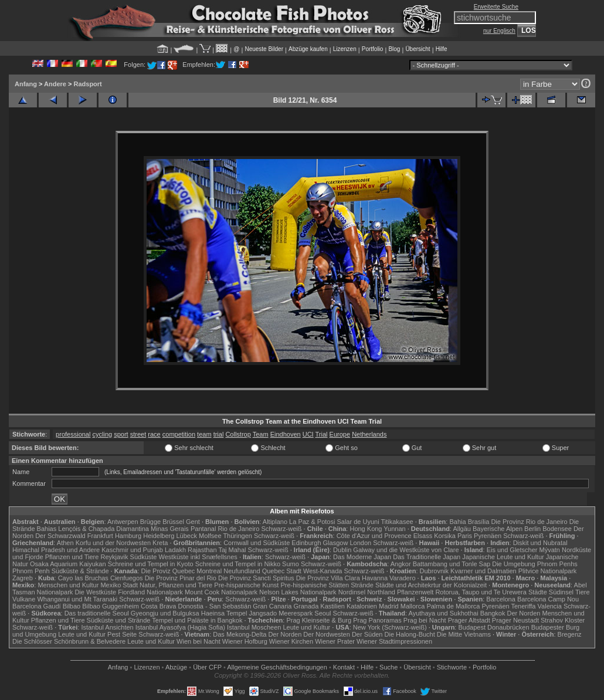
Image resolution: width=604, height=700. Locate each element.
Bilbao (72, 606)
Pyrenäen (488, 536)
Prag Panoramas (377, 620)
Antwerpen (123, 522)
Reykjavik (114, 557)
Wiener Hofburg (245, 641)
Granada (306, 606)
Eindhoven (286, 434)
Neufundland (242, 571)
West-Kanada (323, 571)
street (138, 434)
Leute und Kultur (307, 627)
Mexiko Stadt (119, 585)
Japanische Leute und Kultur (503, 557)
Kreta (160, 543)
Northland (381, 592)
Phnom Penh (31, 571)
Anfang (26, 84)
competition (179, 434)
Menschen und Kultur (68, 585)
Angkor (401, 564)
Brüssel (173, 522)
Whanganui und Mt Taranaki (77, 599)
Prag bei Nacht (425, 620)
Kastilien (332, 606)
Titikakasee (397, 522)
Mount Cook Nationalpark (221, 592)
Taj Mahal (232, 550)
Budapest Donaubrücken (493, 627)
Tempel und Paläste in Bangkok (197, 620)
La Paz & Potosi (312, 522)
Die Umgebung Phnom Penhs (535, 564)
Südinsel (561, 592)
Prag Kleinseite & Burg (319, 620)
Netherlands (369, 434)
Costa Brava (159, 606)
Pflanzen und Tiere (72, 557)
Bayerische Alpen (498, 529)
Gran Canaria (272, 606)
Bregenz (570, 634)
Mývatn (550, 550)
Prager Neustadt (515, 620)
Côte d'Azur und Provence (374, 536)
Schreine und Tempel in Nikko (238, 564)
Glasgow (336, 543)
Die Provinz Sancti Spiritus (256, 578)
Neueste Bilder (264, 49)
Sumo (291, 564)
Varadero (402, 578)
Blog (394, 49)
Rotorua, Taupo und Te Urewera (481, 592)
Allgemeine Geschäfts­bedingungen (277, 667)
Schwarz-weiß (281, 529)
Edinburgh (306, 543)
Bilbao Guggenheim (111, 606)
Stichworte (452, 667)
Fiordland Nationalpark (150, 592)
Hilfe (442, 49)
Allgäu (462, 529)
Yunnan (394, 529)
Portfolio (373, 49)
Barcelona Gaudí (37, 606)
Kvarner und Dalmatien (483, 571)
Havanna (375, 578)
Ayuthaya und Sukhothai (444, 613)
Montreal (209, 571)
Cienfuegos (127, 578)
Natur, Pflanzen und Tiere (176, 585)
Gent (193, 522)
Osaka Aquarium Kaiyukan (68, 564)
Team (261, 434)
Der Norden (524, 613)
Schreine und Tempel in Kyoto (151, 564)
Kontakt (344, 667)
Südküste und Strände (119, 620)
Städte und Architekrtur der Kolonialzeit (431, 585)
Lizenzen (345, 49)
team (204, 434)
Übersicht (418, 49)
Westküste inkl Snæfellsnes (198, 557)
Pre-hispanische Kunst (246, 585)
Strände (362, 585)
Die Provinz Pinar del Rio (181, 578)
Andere (55, 84)
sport (121, 434)
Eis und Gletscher (512, 550)
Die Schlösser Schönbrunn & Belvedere (69, 641)
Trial (322, 434)
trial (219, 434)
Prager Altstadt (469, 620)
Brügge (150, 522)
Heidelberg (159, 536)
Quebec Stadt (282, 571)
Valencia (550, 606)
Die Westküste (95, 592)
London (360, 543)
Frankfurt (100, 536)
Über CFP (207, 667)
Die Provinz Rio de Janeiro (529, 522)
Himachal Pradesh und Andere (56, 550)
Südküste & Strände (80, 571)
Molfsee (210, 536)
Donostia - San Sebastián (215, 606)
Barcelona (501, 599)
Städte (538, 592)
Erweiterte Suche (496, 7)
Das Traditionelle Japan (427, 557)
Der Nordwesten (326, 634)
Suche (388, 667)
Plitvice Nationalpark (548, 571)
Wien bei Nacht (198, 641)
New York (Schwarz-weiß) (390, 627)
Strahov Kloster (563, 620)
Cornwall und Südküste (257, 543)
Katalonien (362, 606)
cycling (103, 434)
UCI (308, 434)
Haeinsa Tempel (224, 613)
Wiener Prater (335, 641)
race (154, 434)
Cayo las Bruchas (83, 578)
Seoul (323, 613)
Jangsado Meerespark (281, 613)
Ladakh (175, 550)
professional (73, 434)
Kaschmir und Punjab (132, 550)
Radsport (87, 84)
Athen (65, 543)
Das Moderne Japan (362, 557)
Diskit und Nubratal (540, 543)
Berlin (532, 529)
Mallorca (413, 606)
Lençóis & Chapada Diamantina (104, 529)
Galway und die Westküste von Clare (406, 550)
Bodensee (557, 529)
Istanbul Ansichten (107, 627)
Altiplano (275, 522)
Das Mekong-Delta (240, 634)
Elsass (423, 536)
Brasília (479, 522)
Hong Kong (366, 529)
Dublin (342, 550)
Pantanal (203, 529)
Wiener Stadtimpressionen (394, 641)
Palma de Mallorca (453, 606)
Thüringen (237, 536)
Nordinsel (352, 592)
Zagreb (23, 578)
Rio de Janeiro (238, 529)
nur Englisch (499, 31)
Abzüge (176, 667)
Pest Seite (122, 634)
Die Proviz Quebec (168, 571)
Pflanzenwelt (415, 592)
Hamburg (128, 536)
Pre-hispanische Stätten (315, 585)
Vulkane (24, 599)
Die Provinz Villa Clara (328, 578)
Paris (465, 536)
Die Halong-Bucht (410, 634)
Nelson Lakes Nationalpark (298, 592)
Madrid (389, 606)
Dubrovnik (435, 571)
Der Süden (367, 634)
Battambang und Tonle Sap (452, 564)
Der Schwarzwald (60, 536)
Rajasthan (202, 550)
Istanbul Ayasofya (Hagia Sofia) (180, 627)
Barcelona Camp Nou (548, 599)
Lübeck (186, 536)
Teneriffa (523, 606)
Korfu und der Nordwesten (113, 543)
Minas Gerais (170, 529)
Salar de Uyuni (358, 522)
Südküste (144, 557)
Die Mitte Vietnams (464, 634)
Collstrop (238, 434)
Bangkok (493, 613)
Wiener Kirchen (291, 641)
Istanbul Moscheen (254, 627)
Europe (340, 434)
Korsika (445, 536)
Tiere (583, 592)
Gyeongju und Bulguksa (165, 613)
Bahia (457, 522)
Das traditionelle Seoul (97, 613)
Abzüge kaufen (308, 49)
